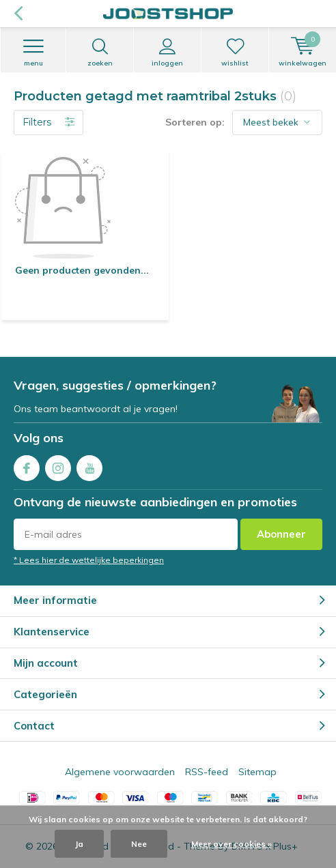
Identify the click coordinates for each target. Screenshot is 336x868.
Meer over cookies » (232, 844)
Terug (18, 14)
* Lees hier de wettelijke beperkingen (89, 560)
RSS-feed (207, 772)
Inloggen (167, 53)
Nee (139, 844)
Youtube (89, 465)
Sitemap (257, 772)
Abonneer (281, 534)
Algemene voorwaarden (120, 772)
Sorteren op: (195, 122)
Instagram (58, 465)
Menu (33, 53)
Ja (79, 844)
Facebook (27, 465)
